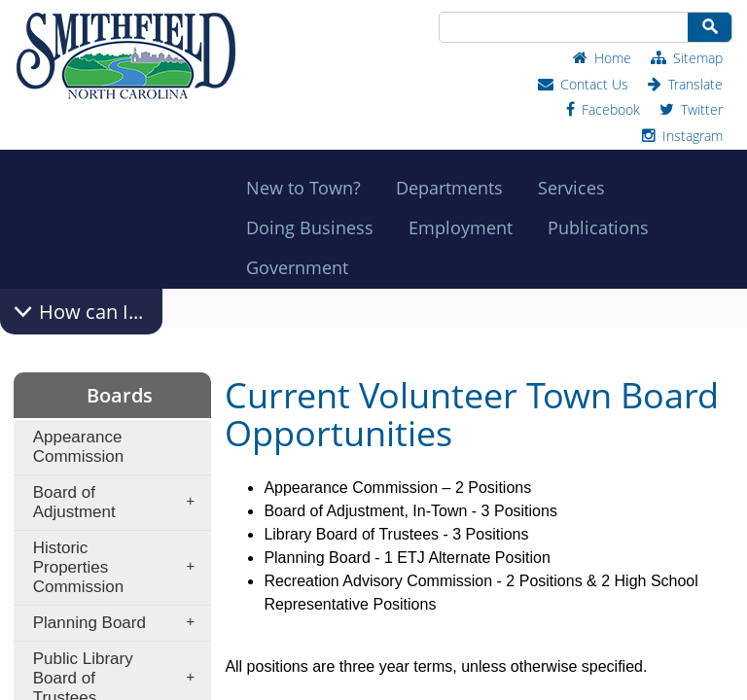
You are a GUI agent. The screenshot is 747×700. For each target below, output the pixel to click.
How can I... (91, 312)
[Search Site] (562, 27)
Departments (455, 188)
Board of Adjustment (120, 502)
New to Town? (309, 188)
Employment (466, 227)
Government (303, 267)
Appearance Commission (79, 447)
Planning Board (120, 623)
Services (577, 188)
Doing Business (316, 227)
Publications (604, 227)
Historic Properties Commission (120, 567)
